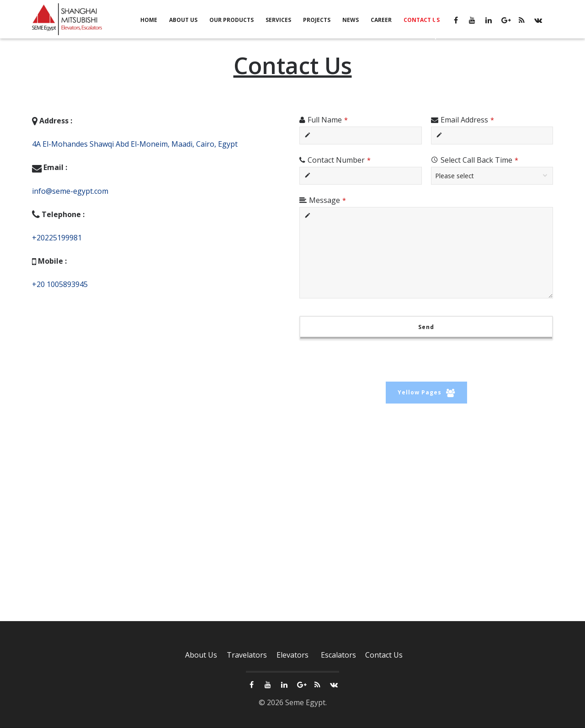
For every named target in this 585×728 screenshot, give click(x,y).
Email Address (467, 120)
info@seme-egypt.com (70, 191)
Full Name (328, 120)
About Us (201, 656)
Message (327, 200)
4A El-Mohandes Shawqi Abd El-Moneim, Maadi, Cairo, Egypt (135, 144)
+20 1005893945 (60, 284)
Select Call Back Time (479, 160)
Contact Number (339, 160)
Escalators (338, 656)
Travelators (247, 656)
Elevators (292, 656)
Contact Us (384, 656)
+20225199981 (57, 238)
